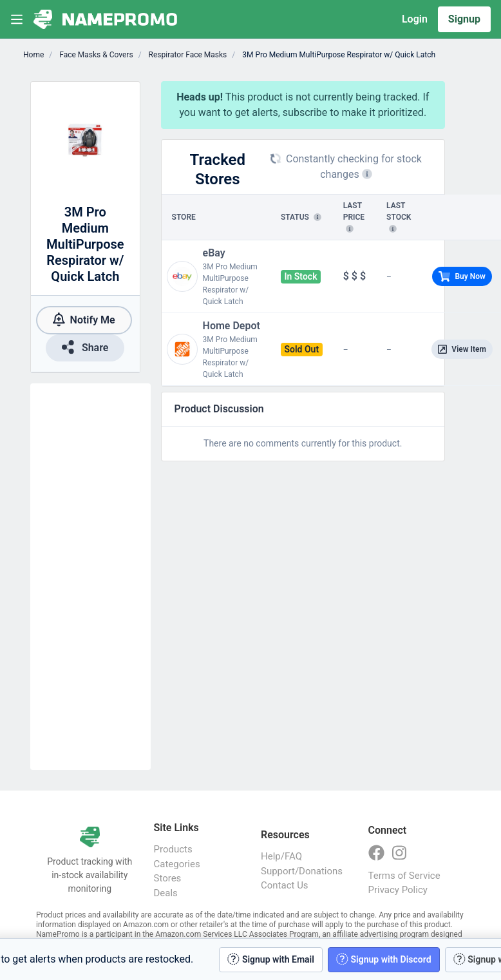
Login (415, 19)
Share (85, 347)
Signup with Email (271, 959)
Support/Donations (302, 871)
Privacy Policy (398, 890)
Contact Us (285, 885)
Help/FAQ (281, 856)
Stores (168, 878)
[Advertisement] (90, 577)
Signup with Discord (384, 959)
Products (173, 849)
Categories (177, 864)
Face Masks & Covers (95, 55)
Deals (166, 893)
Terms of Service (404, 876)
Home (33, 55)
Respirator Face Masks (187, 55)
